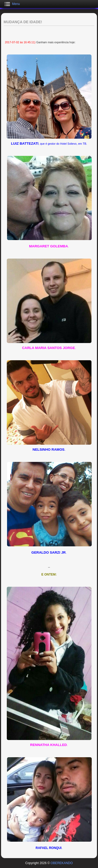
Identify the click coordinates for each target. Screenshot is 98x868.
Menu (16, 4)
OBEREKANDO (62, 863)
